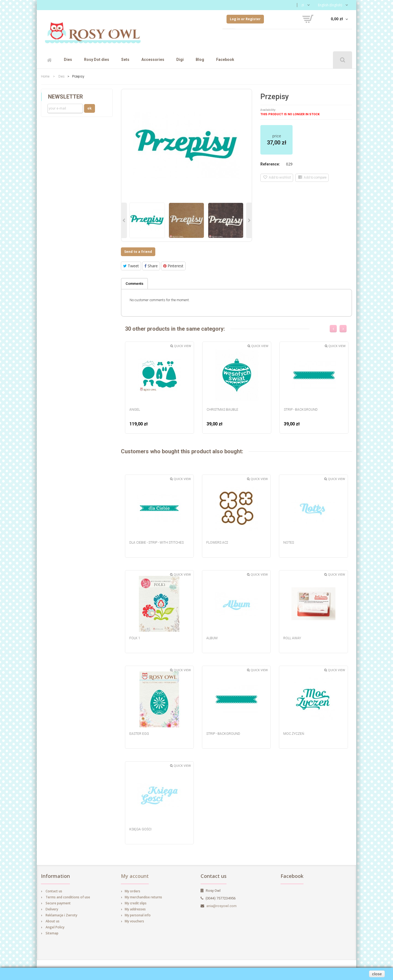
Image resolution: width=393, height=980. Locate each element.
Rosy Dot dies (97, 60)
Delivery (52, 909)
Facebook (225, 60)
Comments (134, 284)
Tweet (131, 266)
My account (135, 876)
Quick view (181, 346)
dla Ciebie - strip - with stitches (157, 543)
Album (212, 638)
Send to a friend (138, 252)
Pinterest (173, 266)
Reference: (270, 164)
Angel (135, 410)
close (377, 974)
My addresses (135, 909)
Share (151, 266)
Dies (68, 60)
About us (53, 921)
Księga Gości (140, 829)
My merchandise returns (143, 897)
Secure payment (58, 903)
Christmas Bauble (222, 410)
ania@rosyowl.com (221, 906)
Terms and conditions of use (68, 897)
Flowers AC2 (217, 543)
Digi (180, 60)
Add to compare (312, 177)
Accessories (153, 60)
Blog (200, 60)
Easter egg (139, 734)
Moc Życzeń (294, 734)
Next (249, 220)
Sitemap (52, 933)
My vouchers (134, 921)
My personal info (138, 915)
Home (45, 76)
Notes (289, 543)
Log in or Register (245, 19)
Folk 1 (135, 638)
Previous (124, 220)
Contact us (54, 891)
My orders (133, 891)
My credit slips (136, 903)
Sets (125, 60)
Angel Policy (55, 927)
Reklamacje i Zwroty (61, 915)
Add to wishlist (277, 177)
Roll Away (292, 638)
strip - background (301, 410)
